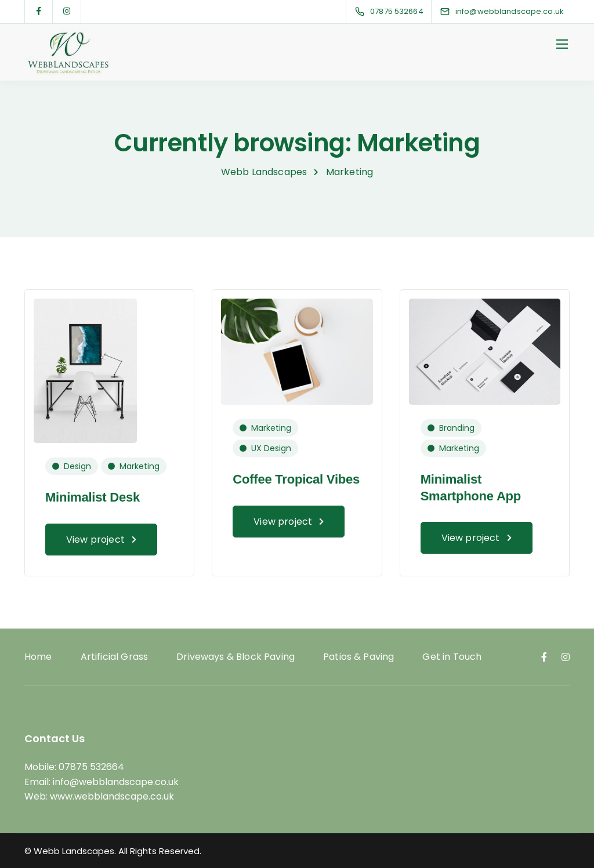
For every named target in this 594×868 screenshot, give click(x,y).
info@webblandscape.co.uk (116, 782)
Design (77, 466)
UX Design (271, 448)
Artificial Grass (115, 657)
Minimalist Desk (93, 497)
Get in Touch (452, 657)
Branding (457, 428)
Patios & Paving (358, 657)
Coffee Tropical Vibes (296, 479)
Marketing (140, 466)
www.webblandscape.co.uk (112, 796)
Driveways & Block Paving (236, 657)
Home (38, 657)
